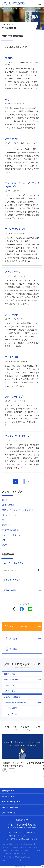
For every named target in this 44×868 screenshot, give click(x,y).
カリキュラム (22, 691)
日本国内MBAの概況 (27, 844)
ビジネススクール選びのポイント (13, 854)
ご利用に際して (30, 833)
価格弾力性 (6, 525)
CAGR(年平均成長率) (10, 530)
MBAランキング (8, 851)
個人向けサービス (8, 791)
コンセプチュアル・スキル (13, 535)
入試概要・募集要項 (22, 697)
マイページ (22, 836)
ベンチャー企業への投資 (10, 807)
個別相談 (21, 649)
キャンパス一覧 (22, 714)
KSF (4, 540)
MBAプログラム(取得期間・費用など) (14, 847)
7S (3, 520)
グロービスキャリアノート (12, 860)
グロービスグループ (9, 813)
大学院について (22, 685)
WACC (5, 545)
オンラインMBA (22, 708)
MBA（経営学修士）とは (10, 844)
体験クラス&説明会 (21, 627)
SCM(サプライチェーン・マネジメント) (18, 510)
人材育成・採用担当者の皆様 (28, 839)
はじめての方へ (22, 674)
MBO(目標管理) (8, 505)
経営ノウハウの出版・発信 (11, 802)
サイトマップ (11, 836)
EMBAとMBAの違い (22, 851)
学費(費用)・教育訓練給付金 (22, 703)
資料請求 (21, 639)
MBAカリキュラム (34, 847)
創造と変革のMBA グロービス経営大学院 (14, 9)
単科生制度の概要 (22, 680)
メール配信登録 (12, 839)
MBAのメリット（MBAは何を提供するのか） (17, 857)
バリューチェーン (9, 515)
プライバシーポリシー (15, 833)
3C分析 (5, 500)
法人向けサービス (8, 796)
